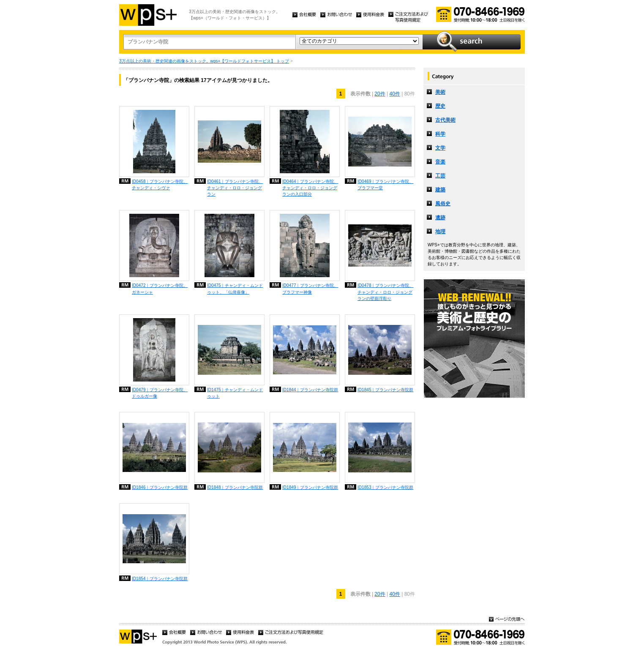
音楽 (440, 162)
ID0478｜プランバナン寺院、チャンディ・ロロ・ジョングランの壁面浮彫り (386, 292)
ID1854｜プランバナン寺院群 (160, 579)
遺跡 (440, 218)
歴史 (440, 106)
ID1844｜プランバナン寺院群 (310, 390)
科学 (440, 134)
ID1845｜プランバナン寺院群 (386, 390)
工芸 (440, 176)
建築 (440, 190)
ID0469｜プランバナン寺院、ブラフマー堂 (386, 185)
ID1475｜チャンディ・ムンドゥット (235, 393)
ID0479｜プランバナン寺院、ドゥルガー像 (160, 393)
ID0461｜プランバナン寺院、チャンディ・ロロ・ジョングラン (235, 188)
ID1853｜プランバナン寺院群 (386, 487)
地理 (440, 232)
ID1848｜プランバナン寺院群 (235, 487)
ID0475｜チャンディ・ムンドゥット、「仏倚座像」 (235, 289)
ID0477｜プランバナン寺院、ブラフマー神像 (310, 289)
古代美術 (445, 120)
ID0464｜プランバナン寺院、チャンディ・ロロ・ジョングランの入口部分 (310, 188)
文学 (440, 148)
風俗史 (443, 204)
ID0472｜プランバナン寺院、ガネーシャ (160, 289)
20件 (380, 94)
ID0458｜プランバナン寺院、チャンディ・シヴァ (160, 185)
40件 (395, 94)
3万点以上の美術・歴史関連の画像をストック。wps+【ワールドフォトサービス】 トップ (204, 61)
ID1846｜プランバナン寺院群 (160, 487)
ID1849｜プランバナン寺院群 (310, 487)
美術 (440, 92)
